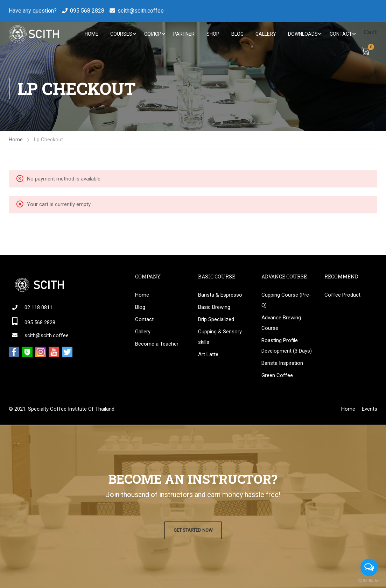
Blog (237, 34)
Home (91, 34)
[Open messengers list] (369, 567)
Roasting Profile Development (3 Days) (287, 346)
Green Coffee (277, 376)
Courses (121, 34)
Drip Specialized (216, 320)
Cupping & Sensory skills (220, 337)
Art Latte (208, 355)
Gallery (265, 34)
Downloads (302, 34)
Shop (212, 34)
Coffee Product (342, 295)
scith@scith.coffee (141, 11)
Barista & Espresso (220, 295)
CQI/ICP (152, 34)
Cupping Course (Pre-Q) (286, 300)
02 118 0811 (38, 308)
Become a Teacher (157, 344)
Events (370, 409)
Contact (340, 34)
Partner (183, 34)
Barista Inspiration (282, 363)
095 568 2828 (87, 11)
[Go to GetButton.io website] (369, 581)
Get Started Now (193, 530)
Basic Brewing (214, 307)
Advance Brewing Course (281, 323)
